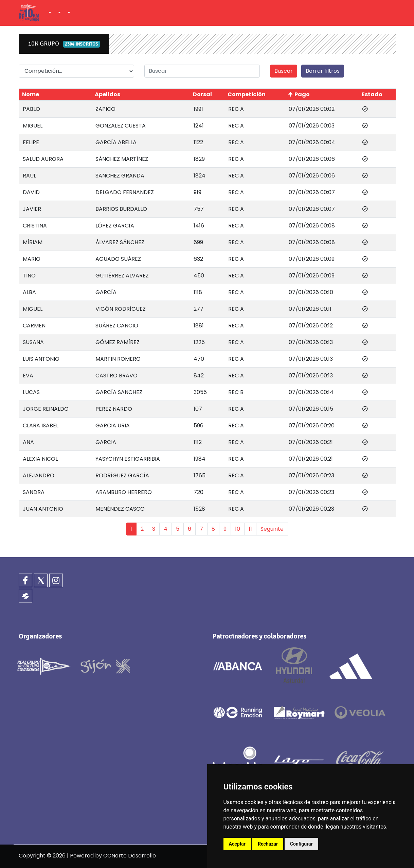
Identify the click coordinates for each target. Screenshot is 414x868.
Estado (372, 94)
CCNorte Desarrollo (130, 856)
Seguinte (272, 529)
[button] (49, 13)
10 (238, 529)
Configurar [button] (301, 844)
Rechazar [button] (268, 844)
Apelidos (107, 94)
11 (250, 529)
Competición (247, 94)
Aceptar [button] (237, 844)
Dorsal (202, 94)
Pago (302, 94)
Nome (31, 94)
